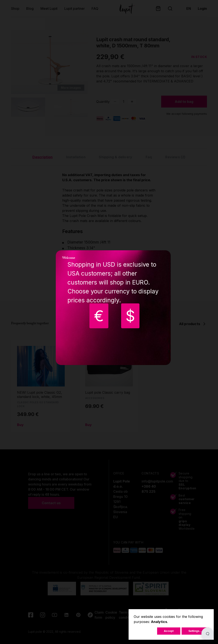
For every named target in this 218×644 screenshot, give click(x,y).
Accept (169, 631)
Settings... (195, 631)
